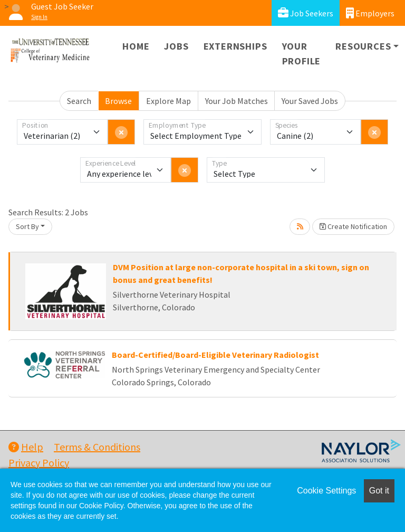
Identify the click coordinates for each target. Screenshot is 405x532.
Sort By (27, 226)
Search (79, 101)
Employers (370, 13)
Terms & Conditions (97, 447)
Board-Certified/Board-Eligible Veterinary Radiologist (215, 355)
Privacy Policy (39, 463)
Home (136, 46)
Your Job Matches (237, 101)
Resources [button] (363, 46)
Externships (235, 46)
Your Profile (302, 54)
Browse (118, 101)
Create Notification (353, 226)
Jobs (176, 46)
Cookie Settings (326, 491)
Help (26, 447)
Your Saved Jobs (310, 101)
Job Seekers (306, 13)
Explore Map (168, 101)
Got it (379, 491)
